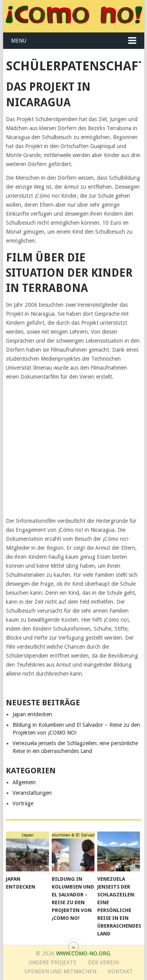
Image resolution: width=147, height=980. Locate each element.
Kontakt (120, 971)
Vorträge (23, 803)
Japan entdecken (32, 714)
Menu (19, 41)
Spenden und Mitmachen (60, 971)
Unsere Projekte (53, 962)
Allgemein (24, 782)
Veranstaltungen (32, 793)
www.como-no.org (83, 953)
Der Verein (103, 962)
